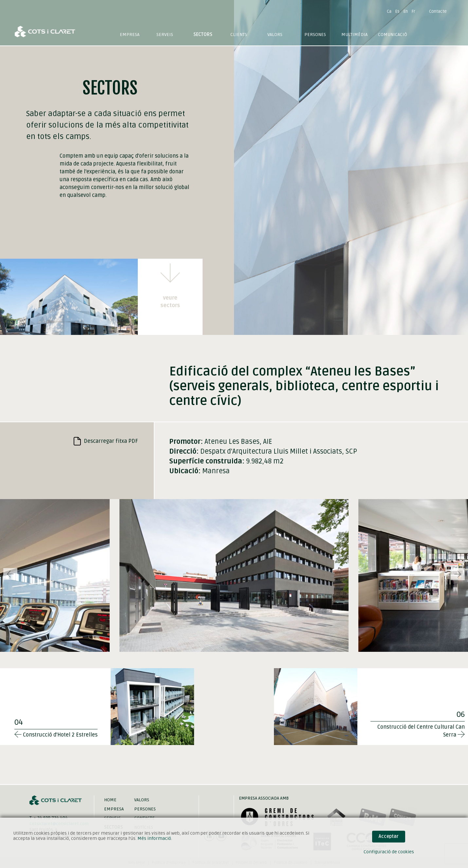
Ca (389, 11)
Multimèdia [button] (354, 35)
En (406, 11)
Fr (414, 11)
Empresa (130, 35)
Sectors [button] (203, 35)
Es (397, 11)
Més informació (154, 838)
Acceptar (389, 836)
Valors (275, 35)
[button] (458, 574)
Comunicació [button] (393, 35)
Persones (315, 35)
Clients (239, 35)
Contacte (438, 11)
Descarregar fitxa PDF (106, 441)
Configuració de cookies (389, 852)
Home (110, 800)
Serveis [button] (165, 35)
